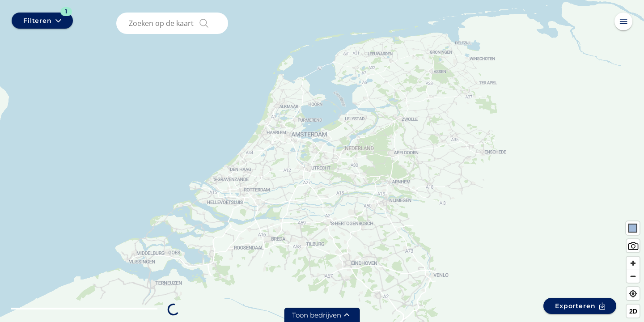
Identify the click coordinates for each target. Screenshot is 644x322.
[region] (322, 161)
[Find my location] (633, 294)
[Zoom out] (633, 276)
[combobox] (174, 23)
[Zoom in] (633, 263)
